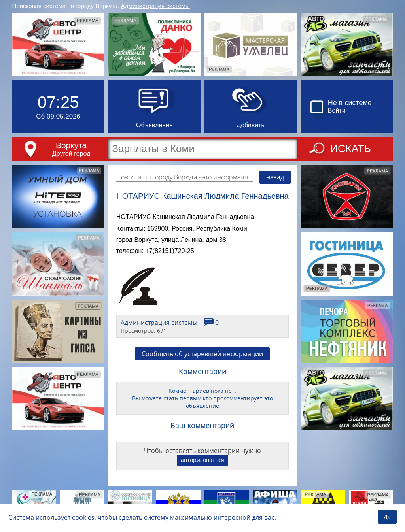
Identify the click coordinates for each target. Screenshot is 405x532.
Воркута (71, 145)
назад (275, 177)
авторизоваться (202, 460)
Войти (337, 110)
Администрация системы (155, 6)
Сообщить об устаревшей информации (202, 354)
